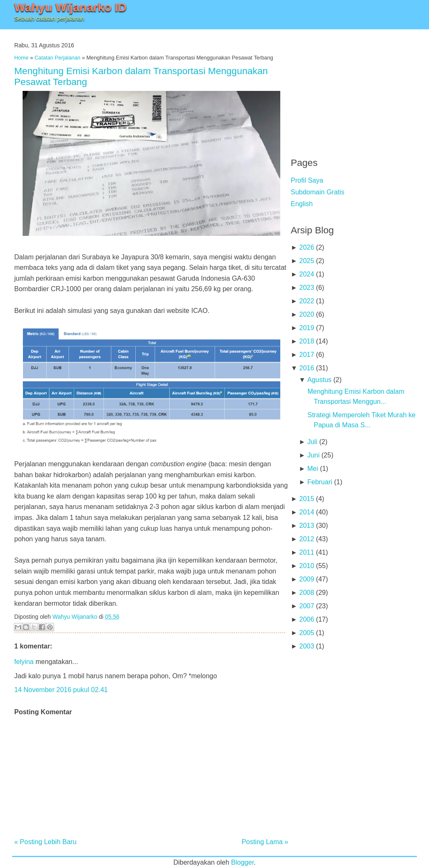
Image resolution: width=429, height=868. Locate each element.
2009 (307, 579)
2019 (307, 328)
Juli (312, 442)
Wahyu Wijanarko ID (70, 7)
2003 (307, 646)
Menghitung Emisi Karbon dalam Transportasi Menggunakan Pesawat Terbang (141, 76)
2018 (307, 341)
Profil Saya (307, 180)
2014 (307, 512)
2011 (307, 552)
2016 (307, 368)
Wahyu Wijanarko (75, 617)
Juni (313, 455)
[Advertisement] (354, 88)
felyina (24, 662)
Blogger (243, 862)
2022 (307, 301)
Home (21, 58)
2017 (307, 355)
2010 (307, 566)
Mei (313, 469)
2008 (307, 593)
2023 (307, 288)
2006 (307, 619)
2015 (307, 499)
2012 (307, 539)
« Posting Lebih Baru (45, 842)
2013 (307, 526)
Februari (320, 482)
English (302, 204)
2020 (307, 314)
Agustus (319, 380)
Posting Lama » (265, 842)
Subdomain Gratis (318, 192)
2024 (307, 274)
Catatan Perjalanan (57, 58)
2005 (307, 633)
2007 (307, 606)
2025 (307, 261)
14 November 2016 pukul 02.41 (61, 690)
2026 (307, 247)
